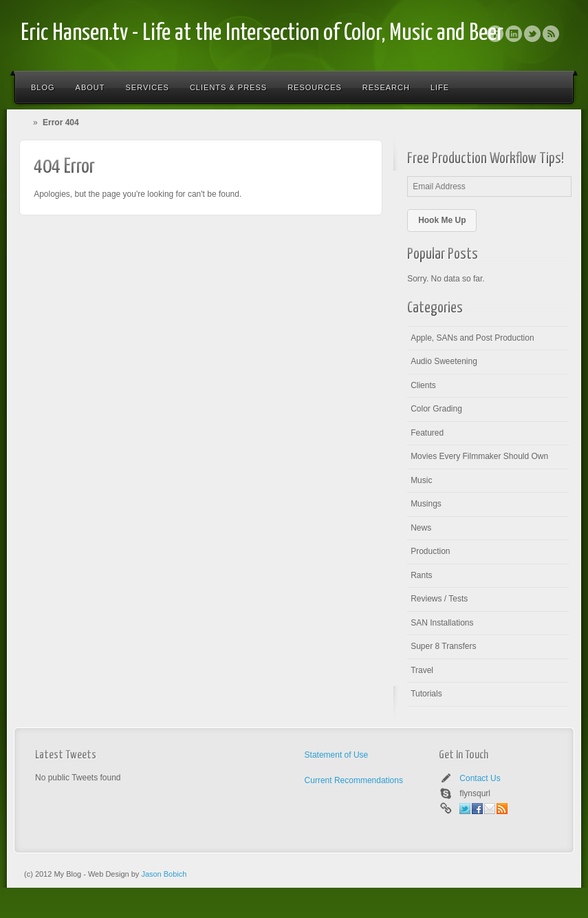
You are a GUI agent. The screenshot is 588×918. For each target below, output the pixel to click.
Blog (43, 87)
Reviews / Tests (439, 599)
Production (430, 551)
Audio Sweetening (444, 361)
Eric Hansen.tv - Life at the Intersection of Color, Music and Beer (262, 33)
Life (440, 87)
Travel (422, 670)
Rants (421, 575)
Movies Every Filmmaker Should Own (479, 456)
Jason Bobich (164, 874)
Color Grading (436, 409)
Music (421, 480)
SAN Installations (442, 623)
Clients (423, 385)
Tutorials (426, 694)
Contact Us (480, 778)
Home (27, 122)
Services (147, 87)
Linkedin (514, 34)
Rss (551, 34)
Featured (427, 433)
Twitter (532, 34)
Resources (315, 87)
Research (386, 87)
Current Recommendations (354, 780)
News (421, 528)
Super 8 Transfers (443, 646)
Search (555, 87)
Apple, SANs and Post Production (472, 338)
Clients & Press (228, 87)
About (90, 87)
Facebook (495, 34)
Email (490, 809)
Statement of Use (337, 755)
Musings (426, 504)
